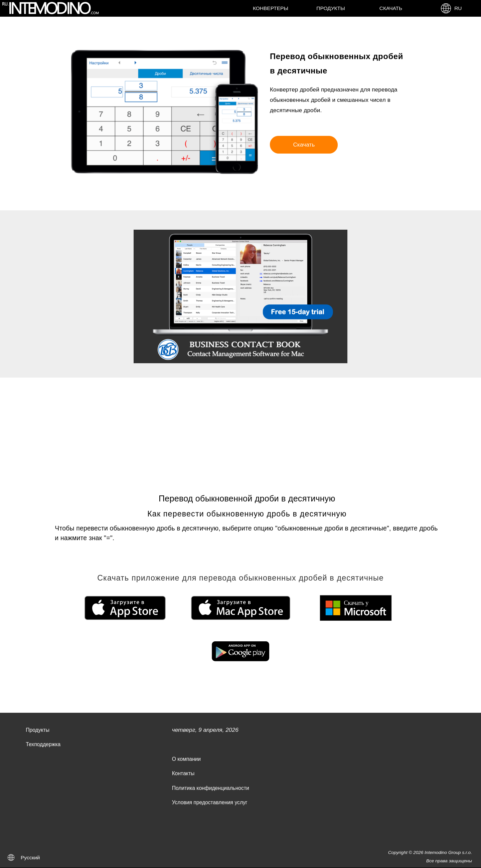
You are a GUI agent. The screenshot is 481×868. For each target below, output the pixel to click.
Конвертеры (271, 8)
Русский (30, 857)
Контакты (183, 773)
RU (451, 8)
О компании (186, 759)
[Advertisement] (240, 428)
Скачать (391, 8)
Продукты (331, 8)
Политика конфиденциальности (211, 788)
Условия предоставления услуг (210, 802)
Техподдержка (43, 744)
